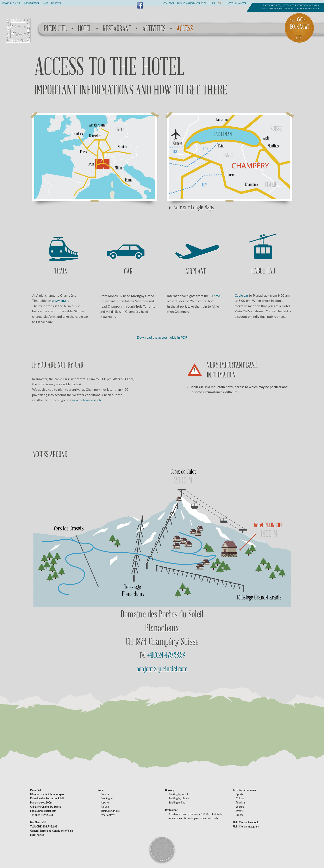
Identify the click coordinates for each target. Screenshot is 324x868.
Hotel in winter (237, 3)
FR (214, 3)
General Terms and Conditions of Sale (52, 831)
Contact (169, 3)
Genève (215, 296)
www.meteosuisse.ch (86, 400)
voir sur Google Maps (194, 207)
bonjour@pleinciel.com (162, 669)
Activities (154, 29)
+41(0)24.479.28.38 (196, 3)
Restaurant (117, 29)
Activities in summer (244, 790)
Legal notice (37, 835)
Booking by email (178, 794)
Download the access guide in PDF (162, 337)
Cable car (241, 295)
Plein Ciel (55, 29)
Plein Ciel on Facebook (246, 822)
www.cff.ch (60, 300)
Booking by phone (179, 798)
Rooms (101, 790)
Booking (170, 790)
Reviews (56, 3)
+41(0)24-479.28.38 (166, 655)
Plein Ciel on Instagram (246, 827)
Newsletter (32, 3)
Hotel (85, 29)
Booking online (177, 803)
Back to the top (162, 849)
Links (45, 3)
